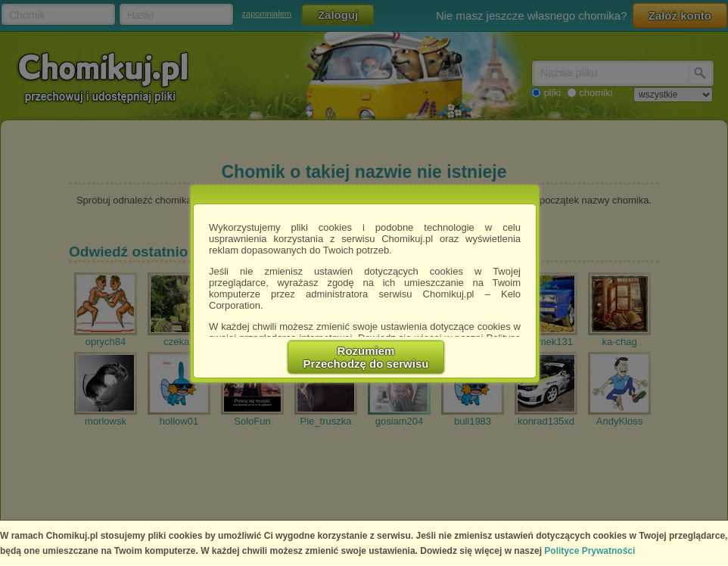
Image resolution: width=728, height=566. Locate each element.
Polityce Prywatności (590, 551)
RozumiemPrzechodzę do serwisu (366, 357)
